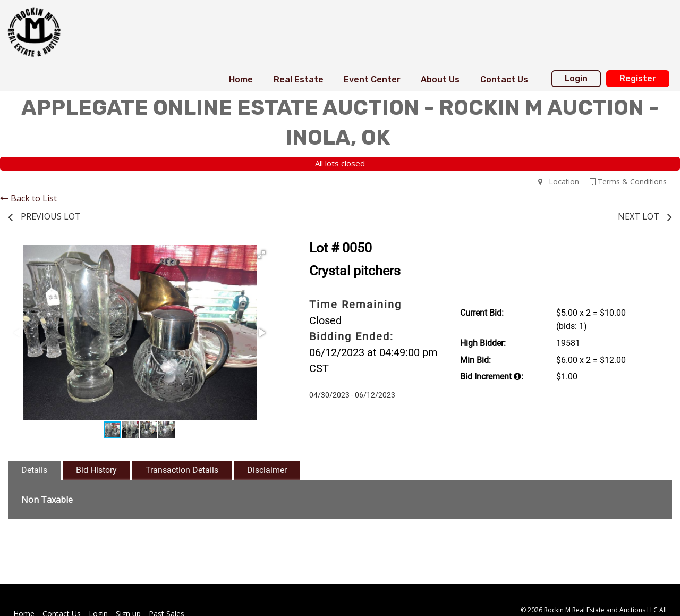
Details (34, 470)
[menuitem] (241, 80)
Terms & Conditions (628, 182)
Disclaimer (267, 470)
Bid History (96, 470)
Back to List (28, 198)
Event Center (372, 79)
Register (638, 78)
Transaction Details (182, 470)
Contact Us (504, 79)
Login (576, 78)
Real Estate (299, 79)
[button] (261, 255)
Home (241, 79)
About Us (440, 79)
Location (559, 182)
